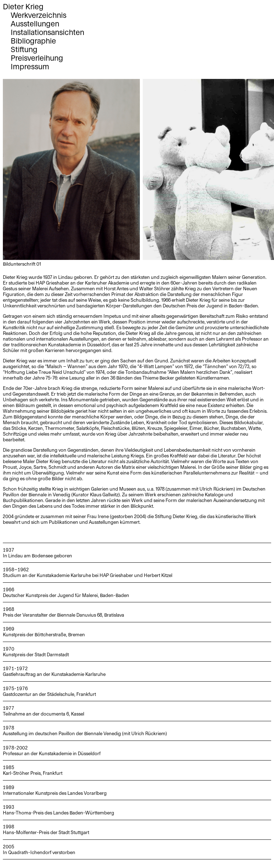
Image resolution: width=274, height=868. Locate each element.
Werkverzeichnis (39, 16)
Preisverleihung (37, 58)
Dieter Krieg (23, 7)
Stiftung (24, 50)
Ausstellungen (35, 24)
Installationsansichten (47, 33)
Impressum (30, 67)
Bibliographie (33, 41)
